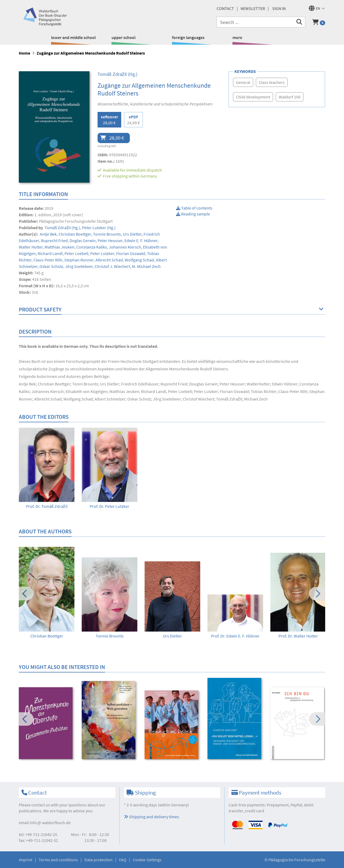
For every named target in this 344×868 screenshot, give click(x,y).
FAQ (123, 860)
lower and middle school (73, 37)
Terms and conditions (58, 860)
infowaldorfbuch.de (50, 823)
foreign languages (188, 37)
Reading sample (193, 214)
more (237, 37)
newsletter (253, 8)
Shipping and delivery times (151, 817)
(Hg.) (117, 74)
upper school (123, 37)
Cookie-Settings (147, 860)
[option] (47, 468)
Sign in (279, 8)
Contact (225, 8)
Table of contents (194, 208)
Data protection (98, 860)
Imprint (26, 860)
